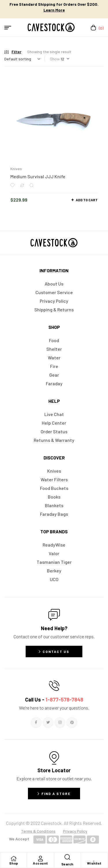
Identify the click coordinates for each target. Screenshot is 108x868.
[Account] (40, 859)
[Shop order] (22, 59)
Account (40, 863)
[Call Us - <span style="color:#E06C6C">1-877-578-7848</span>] (54, 686)
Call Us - (54, 700)
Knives (16, 169)
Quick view (32, 185)
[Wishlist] (94, 859)
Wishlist (94, 863)
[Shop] (14, 859)
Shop (14, 863)
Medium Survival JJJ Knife (38, 176)
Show (55, 59)
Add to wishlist (12, 185)
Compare (22, 185)
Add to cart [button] (87, 200)
